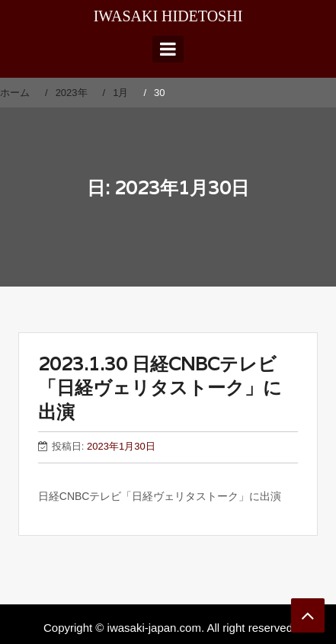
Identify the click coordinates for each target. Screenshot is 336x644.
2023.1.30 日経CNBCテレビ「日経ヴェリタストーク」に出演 (160, 388)
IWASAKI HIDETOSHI (168, 16)
